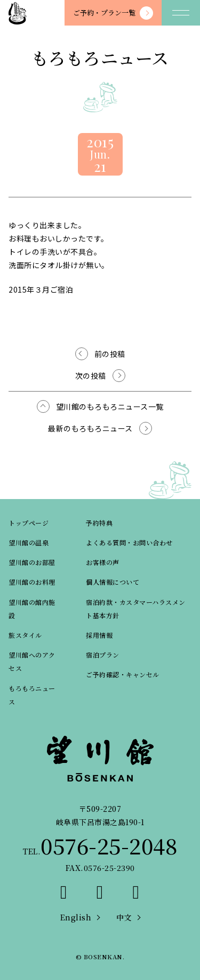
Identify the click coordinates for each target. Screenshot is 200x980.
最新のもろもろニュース (90, 428)
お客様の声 (103, 562)
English (76, 917)
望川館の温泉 (29, 542)
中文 (124, 917)
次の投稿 (91, 376)
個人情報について (113, 582)
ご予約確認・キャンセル (123, 674)
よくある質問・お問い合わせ (129, 542)
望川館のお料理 (32, 582)
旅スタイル (25, 635)
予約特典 (99, 523)
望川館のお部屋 (32, 562)
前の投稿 (110, 354)
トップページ (29, 523)
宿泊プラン (103, 655)
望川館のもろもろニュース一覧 (110, 406)
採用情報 (99, 635)
